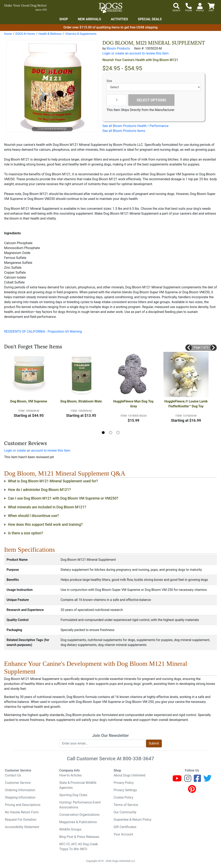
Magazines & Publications (78, 822)
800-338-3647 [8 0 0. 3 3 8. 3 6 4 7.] (139, 759)
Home (8, 34)
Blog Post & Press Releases (79, 837)
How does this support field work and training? (45, 525)
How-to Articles (70, 775)
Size (109, 81)
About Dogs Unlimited (130, 775)
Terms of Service (126, 805)
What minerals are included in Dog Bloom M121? (47, 507)
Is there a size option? (26, 533)
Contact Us (13, 775)
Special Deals (150, 19)
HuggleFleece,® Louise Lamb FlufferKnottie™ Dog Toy (186, 404)
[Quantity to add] (117, 100)
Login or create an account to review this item (37, 450)
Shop (64, 19)
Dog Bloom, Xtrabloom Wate (81, 401)
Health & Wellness (50, 34)
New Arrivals (89, 19)
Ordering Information (20, 790)
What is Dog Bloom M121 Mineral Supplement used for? (53, 481)
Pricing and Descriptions (23, 805)
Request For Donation (21, 820)
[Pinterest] (192, 791)
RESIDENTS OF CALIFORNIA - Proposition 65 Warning (43, 331)
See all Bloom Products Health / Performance (135, 126)
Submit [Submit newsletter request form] (154, 743)
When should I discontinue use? (33, 516)
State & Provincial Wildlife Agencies (78, 785)
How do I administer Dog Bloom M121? (39, 490)
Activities (119, 19)
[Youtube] (177, 780)
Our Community (125, 812)
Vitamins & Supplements (81, 34)
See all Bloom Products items (124, 131)
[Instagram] (188, 780)
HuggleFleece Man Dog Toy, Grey (134, 404)
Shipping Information (20, 797)
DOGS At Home (25, 34)
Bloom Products (118, 48)
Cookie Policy (124, 797)
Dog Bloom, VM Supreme (29, 401)
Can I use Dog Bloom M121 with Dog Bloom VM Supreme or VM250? (63, 498)
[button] (189, 348)
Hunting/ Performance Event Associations (80, 805)
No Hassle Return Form (22, 812)
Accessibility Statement (22, 827)
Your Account (124, 834)
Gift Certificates (125, 827)
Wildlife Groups (70, 829)
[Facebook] (197, 780)
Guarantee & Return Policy (133, 820)
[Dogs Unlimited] (111, 8)
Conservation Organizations (79, 815)
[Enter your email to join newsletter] (102, 743)
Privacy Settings (125, 790)
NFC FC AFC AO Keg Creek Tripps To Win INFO (79, 847)
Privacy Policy (124, 783)
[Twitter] (207, 780)
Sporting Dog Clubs (73, 795)
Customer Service (18, 783)
